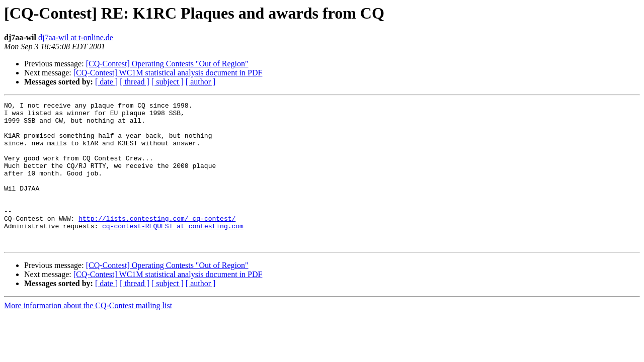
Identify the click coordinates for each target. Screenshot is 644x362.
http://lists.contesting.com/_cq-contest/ (157, 242)
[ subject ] (168, 82)
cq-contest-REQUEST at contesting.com (173, 251)
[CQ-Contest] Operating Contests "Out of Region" (167, 64)
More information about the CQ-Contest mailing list (88, 334)
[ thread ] (135, 82)
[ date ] (106, 82)
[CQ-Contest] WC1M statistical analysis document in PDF (168, 73)
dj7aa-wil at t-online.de (76, 37)
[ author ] (201, 82)
